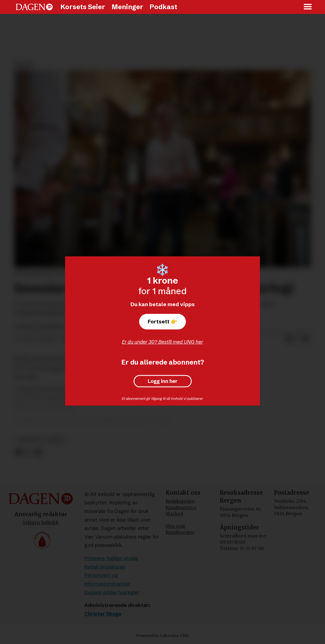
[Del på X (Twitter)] (297, 339)
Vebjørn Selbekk (41, 522)
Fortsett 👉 (162, 321)
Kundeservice (181, 507)
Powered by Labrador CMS (162, 636)
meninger (29, 440)
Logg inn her (163, 381)
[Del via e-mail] (306, 339)
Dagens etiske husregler (112, 592)
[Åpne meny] (308, 7)
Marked (174, 514)
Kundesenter (180, 532)
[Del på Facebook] (288, 339)
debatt (56, 440)
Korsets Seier (83, 7)
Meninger (127, 7)
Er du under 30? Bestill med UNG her (162, 342)
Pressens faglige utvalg (111, 558)
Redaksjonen (180, 501)
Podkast (163, 7)
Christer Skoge (103, 614)
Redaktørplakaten (105, 567)
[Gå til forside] (34, 7)
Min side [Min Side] (175, 526)
